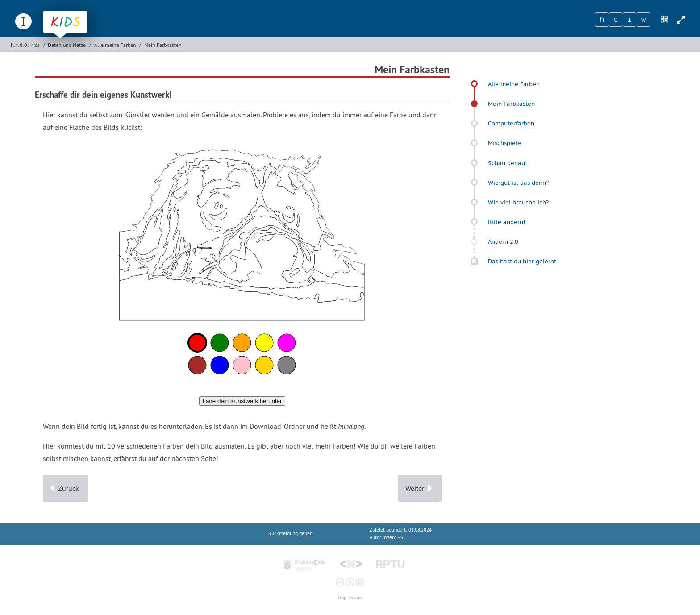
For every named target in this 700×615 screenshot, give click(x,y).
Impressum (350, 598)
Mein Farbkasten (163, 45)
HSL (402, 538)
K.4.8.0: (20, 45)
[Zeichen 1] (602, 20)
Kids (35, 45)
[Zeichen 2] (616, 20)
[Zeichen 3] (629, 20)
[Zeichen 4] (643, 20)
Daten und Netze (67, 45)
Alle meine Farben (115, 45)
